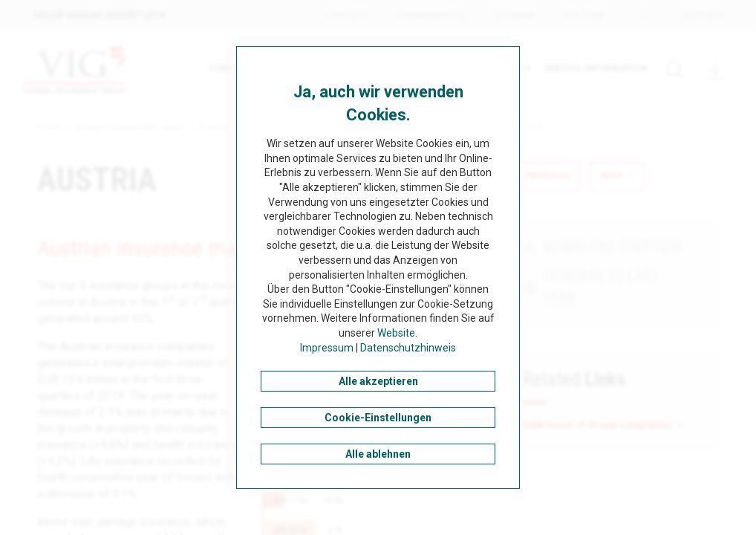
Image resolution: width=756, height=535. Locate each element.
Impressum (327, 347)
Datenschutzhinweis (408, 347)
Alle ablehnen (378, 454)
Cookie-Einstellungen (378, 418)
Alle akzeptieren (378, 381)
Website (396, 333)
